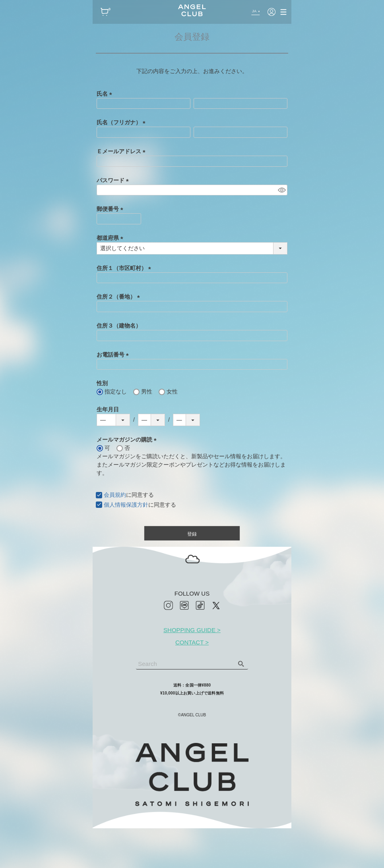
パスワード (114, 180)
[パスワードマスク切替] (281, 190)
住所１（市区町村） (125, 268)
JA (254, 11)
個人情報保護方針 (126, 505)
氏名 (106, 94)
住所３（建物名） (119, 326)
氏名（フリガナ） (122, 122)
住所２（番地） (120, 297)
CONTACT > (192, 642)
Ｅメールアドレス (122, 151)
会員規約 (115, 495)
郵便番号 (111, 209)
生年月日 (108, 409)
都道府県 (111, 238)
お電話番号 (114, 355)
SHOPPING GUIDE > (192, 630)
